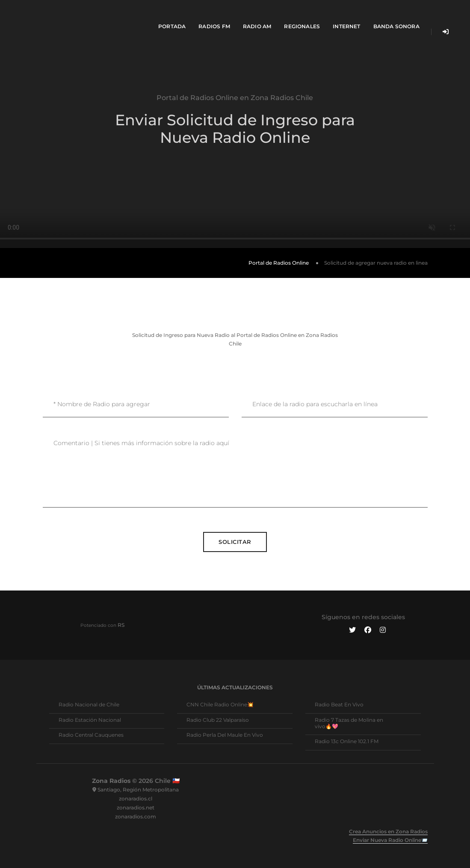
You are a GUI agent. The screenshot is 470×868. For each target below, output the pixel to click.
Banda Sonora (390, 15)
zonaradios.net (136, 807)
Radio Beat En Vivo (339, 704)
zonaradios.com (136, 816)
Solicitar (235, 542)
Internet (340, 15)
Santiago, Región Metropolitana (138, 790)
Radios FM (208, 15)
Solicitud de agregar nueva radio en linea (376, 263)
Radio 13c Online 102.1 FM (347, 741)
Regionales (296, 15)
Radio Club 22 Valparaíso (218, 720)
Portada (166, 15)
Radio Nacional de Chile (89, 704)
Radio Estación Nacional (90, 720)
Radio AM (251, 15)
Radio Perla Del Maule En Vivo (225, 735)
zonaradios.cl (136, 799)
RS (121, 625)
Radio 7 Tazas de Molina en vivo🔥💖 (349, 723)
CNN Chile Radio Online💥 (220, 704)
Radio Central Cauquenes (91, 735)
